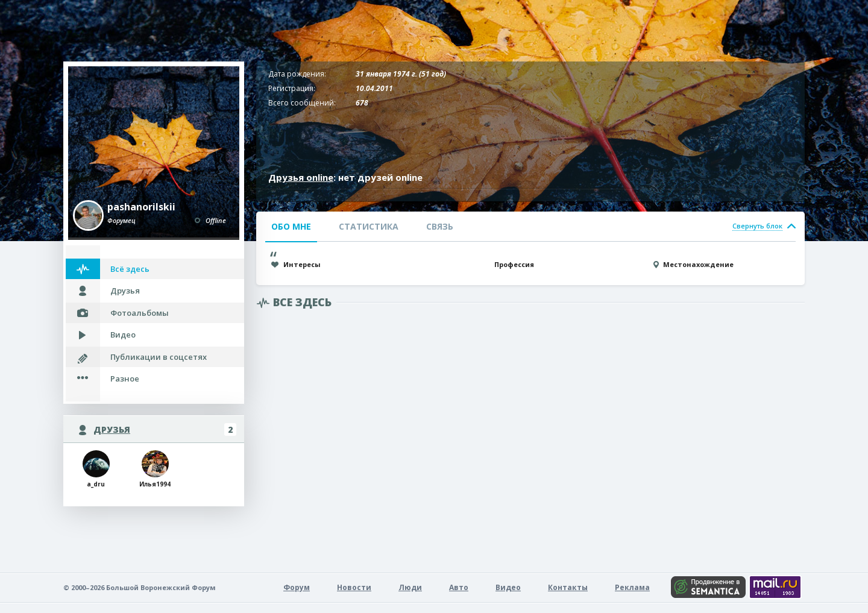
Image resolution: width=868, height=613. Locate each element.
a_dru (96, 469)
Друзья (125, 291)
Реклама (632, 587)
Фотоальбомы (140, 313)
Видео (123, 335)
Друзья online (301, 177)
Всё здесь (130, 269)
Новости (354, 587)
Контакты (568, 587)
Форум (297, 587)
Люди (410, 587)
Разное (125, 379)
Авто (459, 587)
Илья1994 (155, 469)
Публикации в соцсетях (159, 357)
